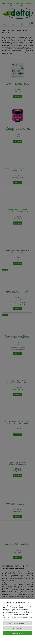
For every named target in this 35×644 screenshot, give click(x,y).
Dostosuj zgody (17, 628)
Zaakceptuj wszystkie (17, 633)
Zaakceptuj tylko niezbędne (17, 623)
